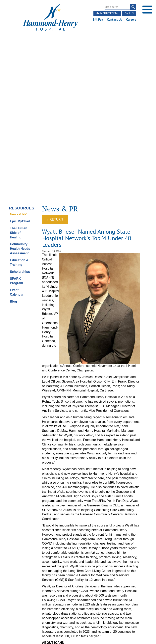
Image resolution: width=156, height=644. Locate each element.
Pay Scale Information (78, 632)
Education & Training (19, 106)
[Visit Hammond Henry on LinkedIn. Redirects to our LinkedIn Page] (36, 583)
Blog (14, 145)
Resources (21, 52)
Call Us (129, 13)
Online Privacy (34, 609)
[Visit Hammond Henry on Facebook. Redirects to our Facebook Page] (17, 583)
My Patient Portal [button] (107, 13)
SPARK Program (17, 124)
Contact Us (114, 19)
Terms (10, 591)
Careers (131, 19)
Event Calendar (17, 136)
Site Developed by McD (78, 603)
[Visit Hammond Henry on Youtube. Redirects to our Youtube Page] (26, 583)
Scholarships (20, 115)
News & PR (18, 58)
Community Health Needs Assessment (20, 92)
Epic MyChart (20, 65)
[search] (133, 7)
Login (26, 614)
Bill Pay (98, 19)
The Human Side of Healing (19, 76)
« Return (55, 63)
